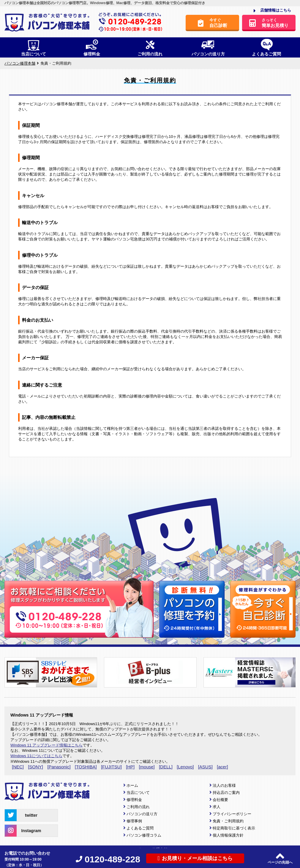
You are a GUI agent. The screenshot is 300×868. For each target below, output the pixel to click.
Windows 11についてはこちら (36, 756)
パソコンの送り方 (142, 814)
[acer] (222, 767)
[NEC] (18, 767)
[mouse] (147, 767)
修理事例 (134, 821)
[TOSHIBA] (86, 767)
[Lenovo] (185, 767)
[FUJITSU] (111, 767)
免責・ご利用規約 (228, 821)
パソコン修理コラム (144, 835)
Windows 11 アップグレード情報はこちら (46, 745)
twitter (21, 815)
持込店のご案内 (226, 793)
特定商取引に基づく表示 (234, 828)
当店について (138, 793)
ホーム (132, 785)
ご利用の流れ (138, 807)
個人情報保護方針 (228, 835)
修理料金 (134, 800)
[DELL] (166, 767)
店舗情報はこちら (272, 11)
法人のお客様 (224, 785)
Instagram (23, 831)
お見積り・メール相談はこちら (195, 858)
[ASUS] (205, 767)
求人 (217, 807)
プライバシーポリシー (232, 814)
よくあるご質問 (140, 828)
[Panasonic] (59, 767)
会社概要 (220, 800)
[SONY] (35, 767)
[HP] (130, 767)
